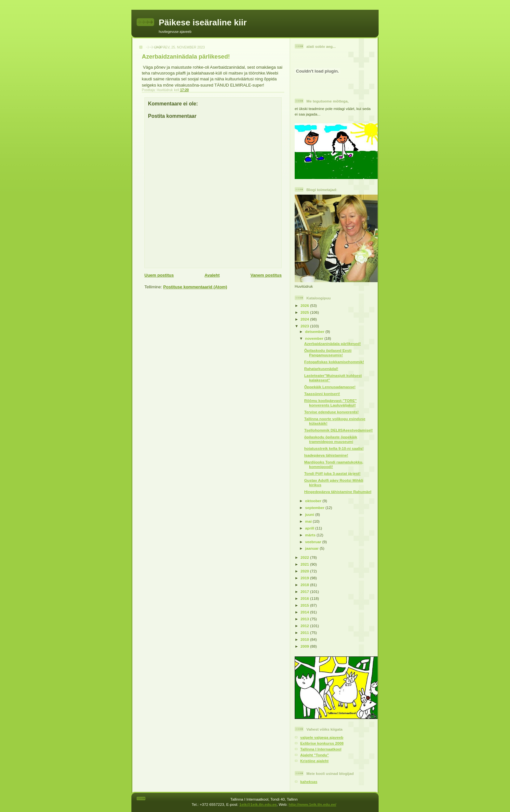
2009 (305, 646)
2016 (305, 598)
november (315, 338)
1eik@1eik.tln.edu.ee (258, 804)
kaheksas (309, 782)
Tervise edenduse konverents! (331, 412)
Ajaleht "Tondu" (315, 755)
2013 (305, 619)
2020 (305, 571)
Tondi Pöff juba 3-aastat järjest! (332, 473)
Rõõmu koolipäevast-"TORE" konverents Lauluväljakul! (330, 403)
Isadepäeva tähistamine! (326, 455)
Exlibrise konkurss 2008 (322, 743)
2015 (305, 605)
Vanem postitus (266, 275)
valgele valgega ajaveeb (322, 737)
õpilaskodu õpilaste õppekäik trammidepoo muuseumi (331, 439)
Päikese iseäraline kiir (203, 22)
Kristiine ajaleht (314, 761)
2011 (305, 633)
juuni (310, 514)
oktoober (314, 501)
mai (309, 521)
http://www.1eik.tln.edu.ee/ (312, 804)
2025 (305, 312)
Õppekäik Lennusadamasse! (330, 387)
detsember (315, 331)
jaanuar (312, 548)
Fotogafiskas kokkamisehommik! (334, 362)
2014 (305, 612)
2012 (305, 626)
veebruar (314, 542)
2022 (305, 557)
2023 (305, 326)
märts (311, 535)
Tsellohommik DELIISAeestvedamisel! (338, 430)
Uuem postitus (159, 275)
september (315, 508)
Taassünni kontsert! (322, 394)
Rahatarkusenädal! (321, 369)
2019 (305, 578)
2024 (305, 319)
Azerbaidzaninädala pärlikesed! (332, 344)
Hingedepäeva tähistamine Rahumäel (338, 492)
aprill (310, 528)
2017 (305, 592)
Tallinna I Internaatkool (321, 749)
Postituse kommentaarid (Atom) (195, 287)
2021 (305, 564)
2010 (305, 639)
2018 (305, 585)
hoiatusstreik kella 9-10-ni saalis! (334, 448)
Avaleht (212, 275)
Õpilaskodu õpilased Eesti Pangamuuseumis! (328, 353)
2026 (305, 305)
